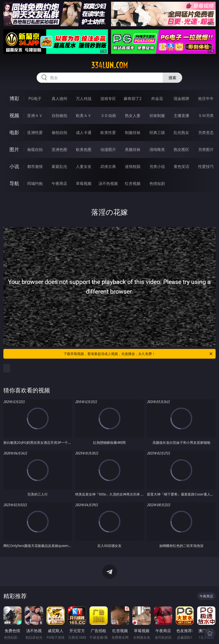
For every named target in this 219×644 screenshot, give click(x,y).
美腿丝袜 (133, 149)
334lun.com (109, 65)
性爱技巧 (206, 166)
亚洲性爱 (35, 132)
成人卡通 (84, 132)
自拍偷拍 (59, 116)
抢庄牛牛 (206, 99)
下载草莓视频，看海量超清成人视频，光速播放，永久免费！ (138, 354)
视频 (14, 115)
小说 (14, 166)
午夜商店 (59, 183)
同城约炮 (35, 183)
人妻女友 (84, 166)
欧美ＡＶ (84, 116)
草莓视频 (84, 183)
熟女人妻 (133, 116)
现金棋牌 (181, 99)
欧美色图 (84, 149)
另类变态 (206, 132)
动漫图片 (108, 149)
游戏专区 (108, 99)
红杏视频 (133, 183)
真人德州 (59, 99)
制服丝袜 (133, 132)
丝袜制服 (157, 116)
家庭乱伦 (59, 166)
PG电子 (35, 99)
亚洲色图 (59, 149)
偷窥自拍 (35, 149)
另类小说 (157, 166)
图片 (14, 149)
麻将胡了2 (133, 99)
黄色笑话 (181, 166)
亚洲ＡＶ (35, 116)
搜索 (172, 78)
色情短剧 (157, 183)
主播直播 (181, 116)
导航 (14, 183)
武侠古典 (108, 166)
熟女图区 (181, 149)
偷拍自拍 (59, 132)
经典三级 (157, 132)
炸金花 (157, 99)
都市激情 (35, 166)
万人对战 (84, 99)
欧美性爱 (108, 132)
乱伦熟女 (181, 132)
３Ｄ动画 (108, 116)
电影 (14, 132)
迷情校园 (133, 166)
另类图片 (206, 149)
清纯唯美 (157, 149)
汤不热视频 (108, 183)
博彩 (14, 98)
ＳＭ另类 (206, 116)
